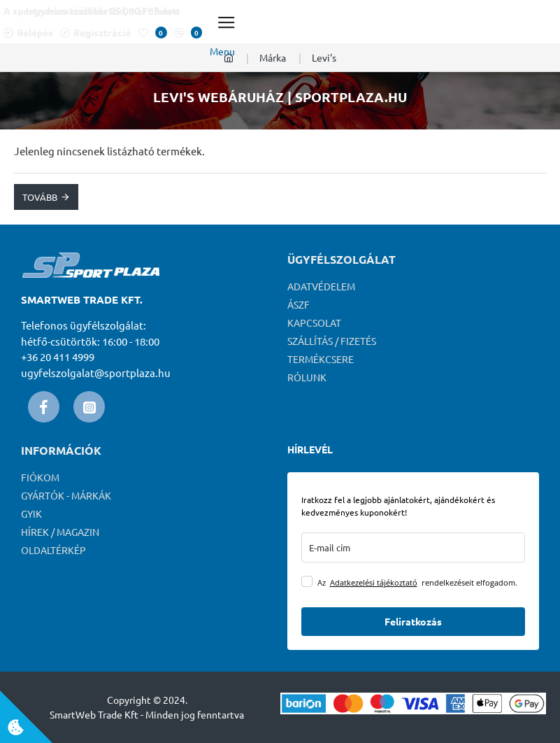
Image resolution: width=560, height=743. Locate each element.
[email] (413, 547)
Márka (273, 57)
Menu (222, 51)
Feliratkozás (413, 621)
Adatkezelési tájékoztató (374, 582)
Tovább (40, 197)
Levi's (324, 57)
